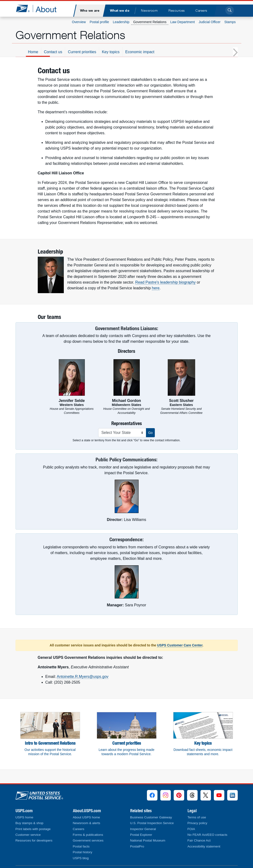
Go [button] (150, 433)
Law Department (183, 22)
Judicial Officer (210, 22)
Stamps (230, 22)
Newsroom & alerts (87, 823)
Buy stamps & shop (30, 823)
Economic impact (175, 52)
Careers (79, 829)
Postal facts (81, 846)
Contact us (88, 52)
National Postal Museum (148, 840)
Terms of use (197, 817)
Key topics (146, 52)
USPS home (24, 817)
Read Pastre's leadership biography (165, 282)
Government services (88, 840)
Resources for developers (34, 840)
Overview (79, 22)
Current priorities (117, 52)
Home (68, 52)
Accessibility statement (204, 846)
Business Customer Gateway (151, 817)
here (156, 288)
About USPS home (86, 817)
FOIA (191, 829)
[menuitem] (90, 11)
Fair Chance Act (199, 840)
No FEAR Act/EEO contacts (207, 835)
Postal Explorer (141, 835)
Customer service (28, 835)
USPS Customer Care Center (180, 645)
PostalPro (137, 846)
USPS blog (81, 858)
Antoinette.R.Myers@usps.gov (83, 677)
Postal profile (99, 22)
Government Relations (150, 22)
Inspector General (143, 829)
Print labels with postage (33, 829)
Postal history (83, 852)
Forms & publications (88, 835)
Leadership (121, 22)
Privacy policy (197, 823)
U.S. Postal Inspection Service (152, 823)
